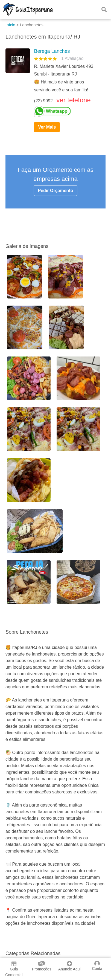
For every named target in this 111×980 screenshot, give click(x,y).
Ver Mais (47, 127)
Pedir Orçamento (56, 191)
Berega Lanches (52, 51)
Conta (97, 966)
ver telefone (73, 100)
